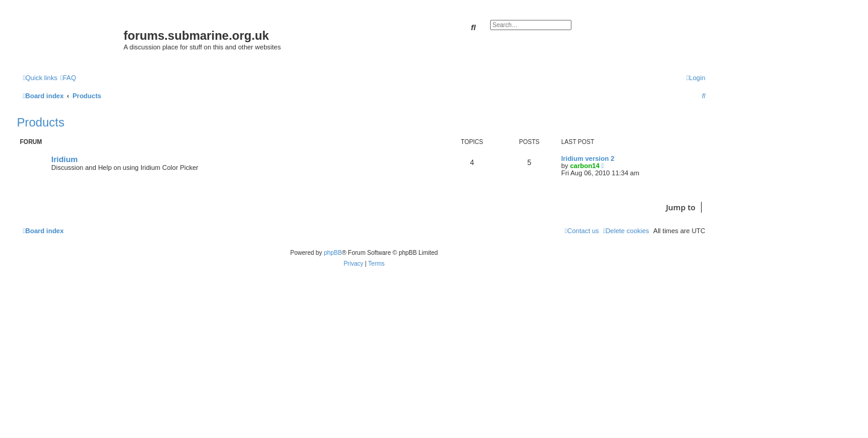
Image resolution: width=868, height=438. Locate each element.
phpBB (333, 253)
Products (41, 122)
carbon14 (585, 166)
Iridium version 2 (588, 158)
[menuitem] (68, 78)
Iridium (64, 159)
